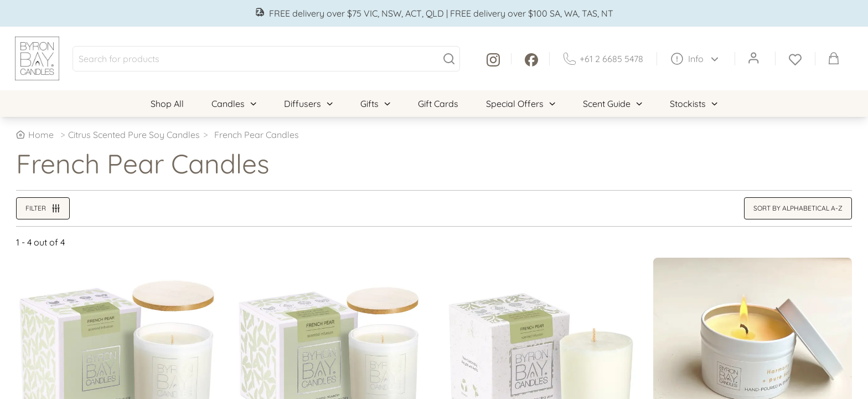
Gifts (375, 104)
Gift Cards (438, 104)
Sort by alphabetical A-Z (798, 208)
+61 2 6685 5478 (603, 59)
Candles (234, 104)
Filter (43, 208)
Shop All (167, 104)
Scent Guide (613, 104)
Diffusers (308, 104)
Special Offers (521, 104)
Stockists (694, 104)
